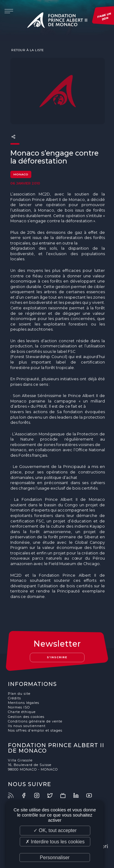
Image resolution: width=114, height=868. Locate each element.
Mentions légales (24, 703)
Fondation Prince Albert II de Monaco (57, 21)
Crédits (14, 698)
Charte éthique (22, 712)
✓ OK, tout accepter (55, 830)
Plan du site (19, 694)
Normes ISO (19, 707)
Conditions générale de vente (35, 721)
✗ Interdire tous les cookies (55, 842)
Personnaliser (55, 857)
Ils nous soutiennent (27, 726)
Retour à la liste (27, 50)
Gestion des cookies (26, 717)
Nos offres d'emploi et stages (35, 731)
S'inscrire (57, 657)
